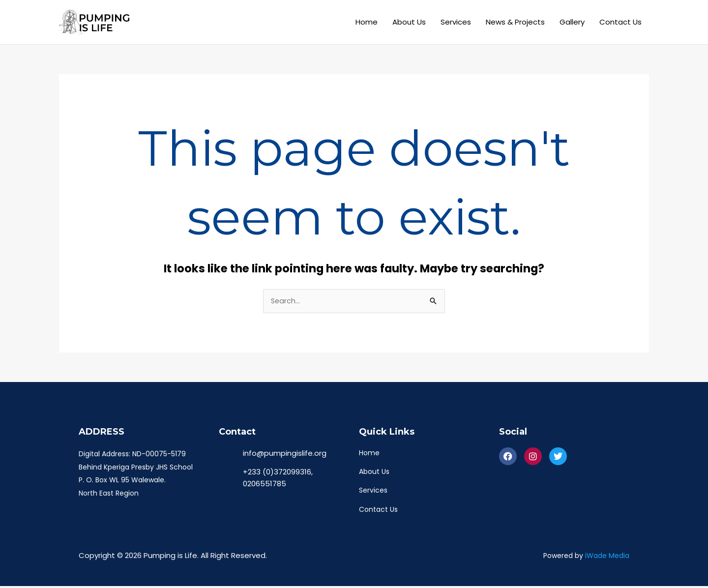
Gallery (572, 22)
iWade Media (607, 558)
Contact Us (620, 22)
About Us (409, 22)
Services (456, 22)
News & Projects (515, 22)
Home (367, 22)
